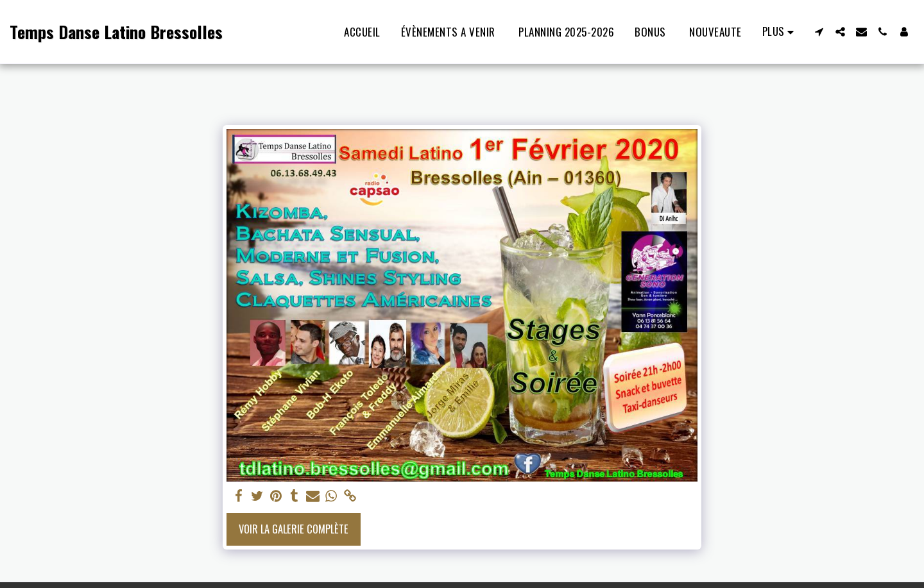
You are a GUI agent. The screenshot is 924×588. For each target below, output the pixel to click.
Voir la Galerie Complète (294, 529)
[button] (819, 32)
